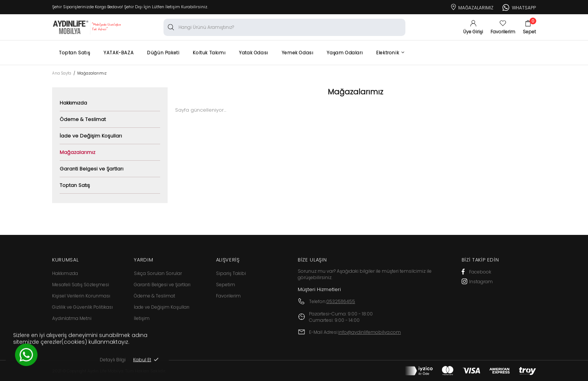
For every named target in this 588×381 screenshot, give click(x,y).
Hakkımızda (73, 103)
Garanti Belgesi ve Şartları (91, 169)
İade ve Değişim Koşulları (91, 136)
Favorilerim (228, 296)
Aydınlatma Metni (72, 318)
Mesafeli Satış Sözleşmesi (81, 285)
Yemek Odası (298, 53)
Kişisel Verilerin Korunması (81, 296)
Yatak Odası (253, 53)
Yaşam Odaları (345, 53)
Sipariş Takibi (231, 273)
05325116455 (341, 301)
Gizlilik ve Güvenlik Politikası (82, 307)
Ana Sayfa (62, 73)
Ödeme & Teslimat (83, 119)
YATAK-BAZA (118, 53)
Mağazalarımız (472, 6)
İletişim (142, 318)
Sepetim (226, 285)
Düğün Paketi (163, 53)
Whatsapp (519, 7)
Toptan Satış (74, 53)
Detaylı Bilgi (113, 363)
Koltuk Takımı (209, 53)
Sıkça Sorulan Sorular (158, 273)
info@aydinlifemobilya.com (370, 332)
